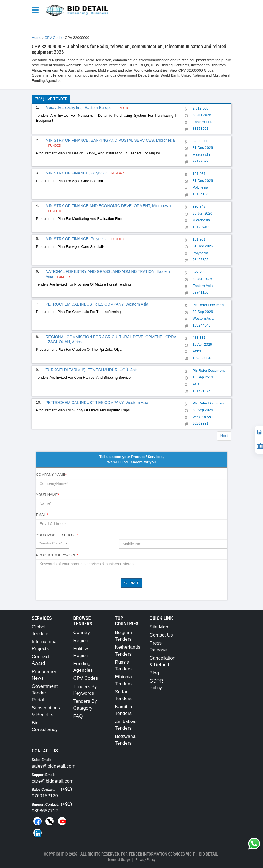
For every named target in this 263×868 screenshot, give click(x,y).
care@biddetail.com (53, 781)
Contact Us (161, 635)
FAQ (78, 716)
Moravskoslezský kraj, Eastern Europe (79, 108)
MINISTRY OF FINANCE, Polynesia (77, 173)
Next (224, 436)
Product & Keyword (57, 555)
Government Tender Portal (45, 693)
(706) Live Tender (51, 99)
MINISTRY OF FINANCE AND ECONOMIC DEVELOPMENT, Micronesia (108, 206)
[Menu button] (37, 10)
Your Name (48, 495)
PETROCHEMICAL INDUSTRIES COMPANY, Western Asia (97, 304)
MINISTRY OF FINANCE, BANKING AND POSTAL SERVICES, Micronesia (110, 140)
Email (42, 515)
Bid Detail (208, 854)
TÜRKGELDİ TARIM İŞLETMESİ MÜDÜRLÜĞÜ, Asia (92, 370)
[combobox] (53, 544)
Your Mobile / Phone (57, 535)
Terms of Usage (119, 860)
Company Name (51, 474)
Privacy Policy (145, 860)
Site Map (159, 627)
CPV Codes (86, 678)
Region (81, 641)
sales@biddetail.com (54, 766)
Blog (154, 673)
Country (82, 632)
